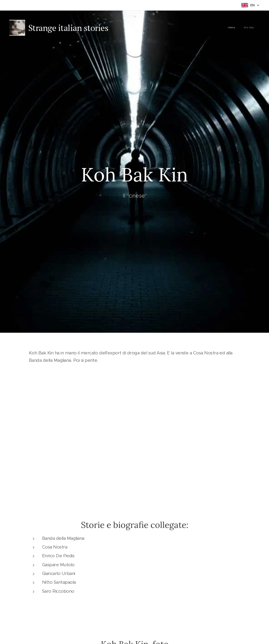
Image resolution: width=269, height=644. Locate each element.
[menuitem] (247, 28)
